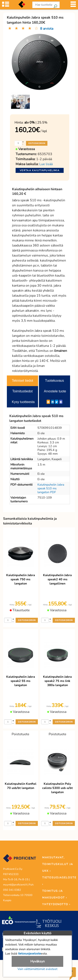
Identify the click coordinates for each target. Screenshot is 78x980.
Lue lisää (46, 164)
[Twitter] (57, 402)
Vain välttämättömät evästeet (37, 969)
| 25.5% (36, 122)
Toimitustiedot (22, 391)
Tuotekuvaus (54, 381)
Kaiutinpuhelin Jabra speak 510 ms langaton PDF (51, 488)
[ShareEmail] (48, 402)
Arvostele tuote (55, 391)
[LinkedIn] (53, 402)
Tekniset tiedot (22, 381)
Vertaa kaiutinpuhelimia (40, 170)
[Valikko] (73, 6)
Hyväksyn (38, 961)
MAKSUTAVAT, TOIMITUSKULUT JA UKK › (58, 864)
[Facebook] (61, 402)
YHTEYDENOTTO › (56, 904)
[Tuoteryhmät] (6, 6)
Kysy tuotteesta (23, 402)
